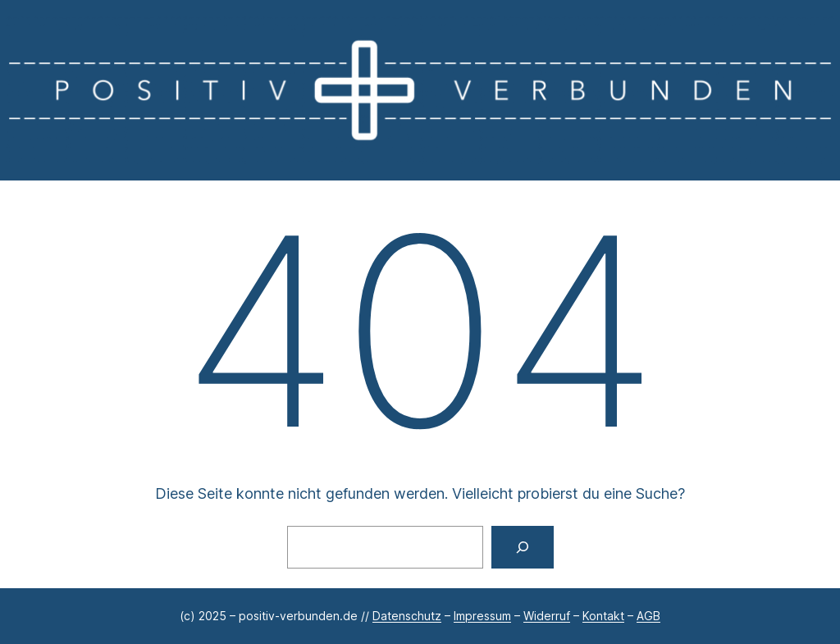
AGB (648, 616)
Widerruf (547, 616)
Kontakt (603, 616)
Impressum (482, 616)
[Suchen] (523, 547)
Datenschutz (407, 616)
